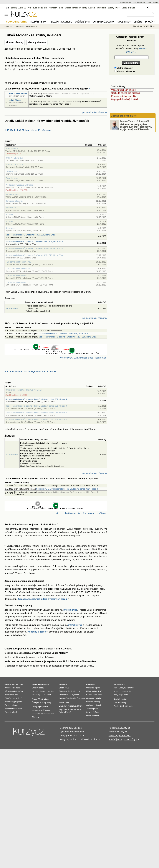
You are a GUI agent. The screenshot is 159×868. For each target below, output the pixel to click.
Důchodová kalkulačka (14, 691)
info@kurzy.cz (70, 610)
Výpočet (19, 684)
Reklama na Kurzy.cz (119, 728)
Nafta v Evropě (65, 712)
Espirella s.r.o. (12, 171)
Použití (112, 739)
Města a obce (92, 691)
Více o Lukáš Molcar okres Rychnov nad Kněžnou (81, 513)
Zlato (61, 8)
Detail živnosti (12, 308)
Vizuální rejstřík (17, 22)
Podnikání (91, 684)
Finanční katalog (93, 702)
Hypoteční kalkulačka (13, 709)
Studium (156, 2)
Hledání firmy (38, 22)
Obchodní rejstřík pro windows (126, 93)
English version (120, 699)
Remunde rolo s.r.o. (14, 194)
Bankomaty (44, 684)
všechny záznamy (125, 71)
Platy (49, 703)
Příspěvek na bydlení (13, 698)
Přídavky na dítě (11, 695)
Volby (116, 695)
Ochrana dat (66, 728)
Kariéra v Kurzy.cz (118, 732)
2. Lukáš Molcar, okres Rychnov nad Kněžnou (31, 372)
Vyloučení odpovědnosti (72, 732)
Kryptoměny (64, 698)
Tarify (84, 8)
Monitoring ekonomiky (122, 691)
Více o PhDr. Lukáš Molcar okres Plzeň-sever (83, 358)
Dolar (49, 695)
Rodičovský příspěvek (13, 702)
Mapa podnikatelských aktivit (125, 99)
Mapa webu (124, 695)
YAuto (135, 2)
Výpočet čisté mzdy (12, 688)
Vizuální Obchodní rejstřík (123, 90)
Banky (35, 684)
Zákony (111, 8)
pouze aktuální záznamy (95, 112)
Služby (138, 22)
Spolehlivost (129, 688)
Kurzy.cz (8, 26)
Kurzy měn (43, 8)
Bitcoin (68, 8)
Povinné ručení (11, 712)
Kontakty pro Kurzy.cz (120, 736)
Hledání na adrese (61, 22)
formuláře (95, 716)
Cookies (78, 728)
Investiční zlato (70, 706)
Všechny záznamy (37, 42)
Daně (89, 716)
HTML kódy (130, 739)
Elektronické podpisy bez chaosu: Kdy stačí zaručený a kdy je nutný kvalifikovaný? (136, 127)
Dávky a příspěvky (40, 707)
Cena (121, 688)
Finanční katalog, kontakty (124, 96)
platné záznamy (124, 68)
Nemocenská (37, 710)
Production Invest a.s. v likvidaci (19, 185)
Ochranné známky (104, 22)
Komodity (53, 8)
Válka (124, 8)
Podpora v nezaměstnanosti (43, 714)
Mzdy (44, 703)
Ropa (61, 709)
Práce (118, 8)
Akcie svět (32, 8)
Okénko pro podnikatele (124, 116)
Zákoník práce (92, 709)
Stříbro (80, 706)
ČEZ (67, 688)
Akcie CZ (22, 8)
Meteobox (142, 2)
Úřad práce (36, 703)
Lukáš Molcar (15, 100)
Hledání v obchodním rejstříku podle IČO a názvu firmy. (131, 49)
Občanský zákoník (94, 705)
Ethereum (81, 698)
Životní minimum (11, 705)
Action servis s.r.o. (13, 148)
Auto (115, 688)
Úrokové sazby (38, 688)
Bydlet (149, 2)
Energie (92, 8)
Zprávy (14, 8)
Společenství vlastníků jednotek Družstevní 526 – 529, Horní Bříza (34, 242)
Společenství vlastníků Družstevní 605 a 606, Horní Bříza (30, 235)
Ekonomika (64, 695)
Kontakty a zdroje (37, 632)
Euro (44, 695)
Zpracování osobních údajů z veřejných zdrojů (43, 599)
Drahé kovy (64, 703)
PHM (67, 709)
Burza (61, 688)
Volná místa (43, 699)
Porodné (47, 710)
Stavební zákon (93, 712)
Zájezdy (128, 2)
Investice (63, 684)
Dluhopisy (63, 691)
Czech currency (120, 703)
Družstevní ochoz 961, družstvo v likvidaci (24, 390)
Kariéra (121, 2)
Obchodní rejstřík (19, 26)
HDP (71, 695)
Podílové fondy (74, 691)
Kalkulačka (101, 8)
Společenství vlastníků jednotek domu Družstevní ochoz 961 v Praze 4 (36, 399)
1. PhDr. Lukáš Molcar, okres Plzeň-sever (28, 130)
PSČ (100, 691)
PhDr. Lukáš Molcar (18, 93)
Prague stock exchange (123, 706)
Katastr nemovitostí (94, 695)
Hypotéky (76, 8)
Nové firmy (124, 22)
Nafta (79, 709)
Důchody (35, 717)
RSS (120, 739)
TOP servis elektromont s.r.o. (18, 262)
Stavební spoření (47, 691)
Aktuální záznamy (15, 42)
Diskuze (132, 8)
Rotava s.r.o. (11, 208)
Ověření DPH (82, 22)
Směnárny (36, 695)
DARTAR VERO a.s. (14, 158)
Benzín (73, 709)
